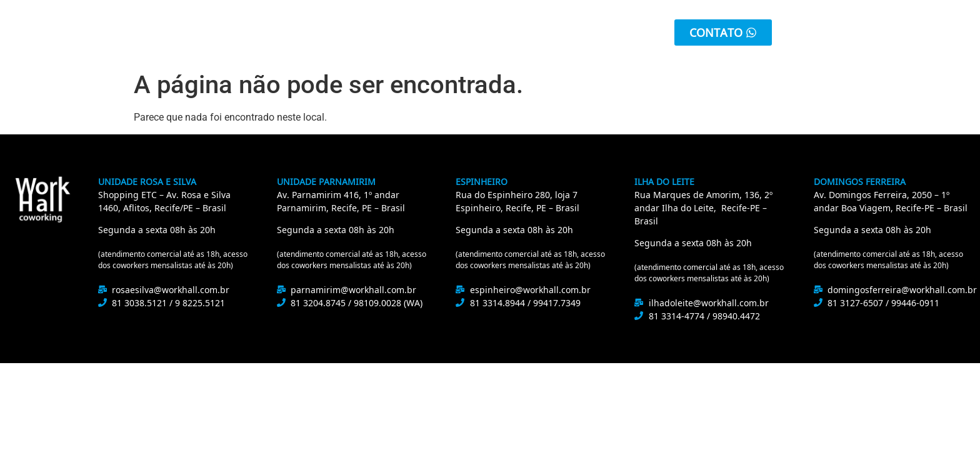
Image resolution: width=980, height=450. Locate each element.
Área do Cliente (565, 32)
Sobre (318, 32)
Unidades (465, 32)
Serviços (383, 32)
